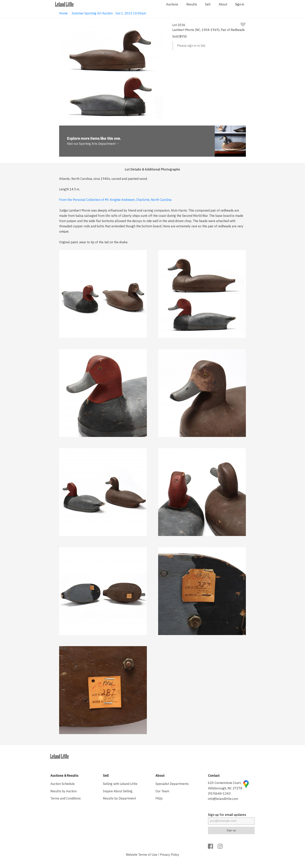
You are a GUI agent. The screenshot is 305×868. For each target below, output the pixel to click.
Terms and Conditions (66, 798)
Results (192, 4)
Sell (208, 4)
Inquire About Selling (118, 791)
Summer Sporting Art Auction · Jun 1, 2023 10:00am (109, 13)
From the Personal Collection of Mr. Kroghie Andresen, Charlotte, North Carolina (115, 200)
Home (63, 13)
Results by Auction (64, 791)
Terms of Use (148, 855)
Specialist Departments (172, 784)
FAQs (159, 798)
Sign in (240, 4)
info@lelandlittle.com (223, 799)
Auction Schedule (63, 784)
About (223, 4)
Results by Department (119, 798)
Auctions (172, 4)
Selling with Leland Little (120, 784)
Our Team (162, 791)
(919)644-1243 (219, 793)
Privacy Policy (170, 855)
